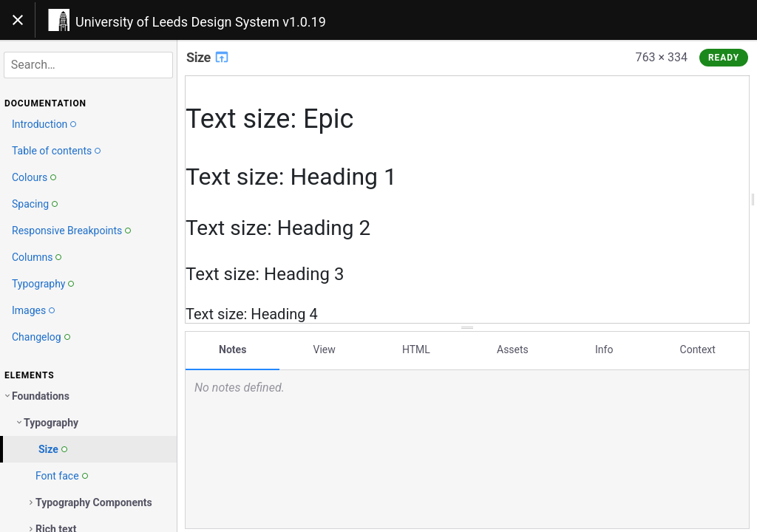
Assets (513, 349)
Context (698, 349)
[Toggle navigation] (18, 20)
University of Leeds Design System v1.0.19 (201, 22)
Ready (724, 58)
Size (208, 57)
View (325, 349)
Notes (232, 349)
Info (604, 349)
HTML (416, 349)
